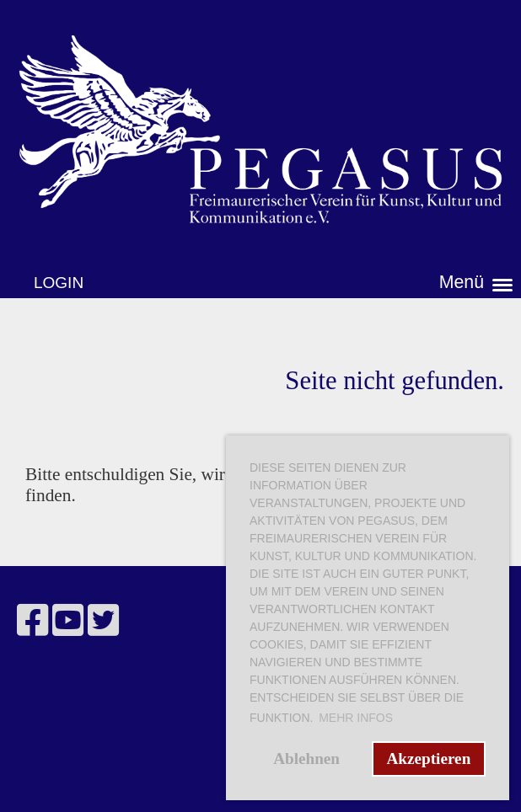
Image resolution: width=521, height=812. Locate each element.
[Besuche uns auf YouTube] (68, 621)
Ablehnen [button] (306, 759)
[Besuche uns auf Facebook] (32, 621)
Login (59, 283)
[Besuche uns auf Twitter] (103, 621)
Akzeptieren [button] (428, 759)
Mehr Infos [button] (356, 718)
